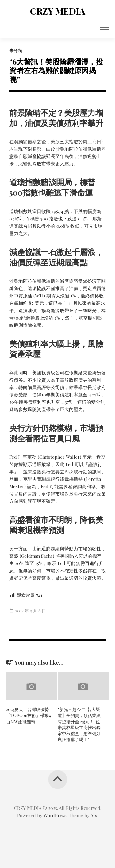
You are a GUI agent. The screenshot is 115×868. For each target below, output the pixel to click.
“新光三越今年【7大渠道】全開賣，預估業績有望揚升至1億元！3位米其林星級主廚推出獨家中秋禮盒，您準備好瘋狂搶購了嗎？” (79, 724)
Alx (94, 815)
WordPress (55, 815)
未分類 (16, 50)
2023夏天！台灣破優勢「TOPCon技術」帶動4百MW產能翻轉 (29, 715)
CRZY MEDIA (57, 11)
